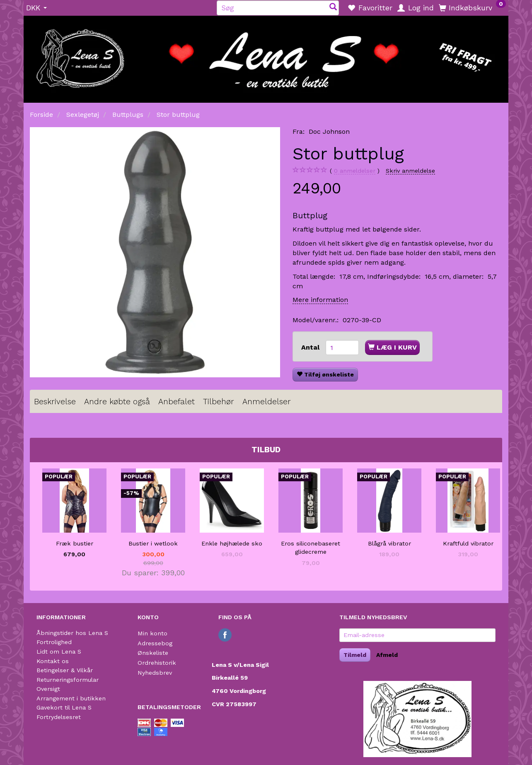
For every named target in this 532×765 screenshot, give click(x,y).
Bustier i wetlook (153, 543)
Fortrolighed (54, 642)
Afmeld (387, 655)
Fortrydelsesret (59, 717)
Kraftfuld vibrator (468, 543)
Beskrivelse (55, 402)
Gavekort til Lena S (64, 707)
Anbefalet (177, 402)
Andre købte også (117, 402)
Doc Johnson (329, 132)
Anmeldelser (267, 402)
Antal (311, 347)
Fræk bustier (75, 543)
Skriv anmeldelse (410, 171)
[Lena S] (266, 56)
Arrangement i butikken (71, 698)
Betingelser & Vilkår (65, 670)
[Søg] (333, 8)
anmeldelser (355, 171)
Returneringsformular (68, 680)
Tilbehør (219, 402)
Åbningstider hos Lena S (72, 633)
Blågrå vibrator (389, 543)
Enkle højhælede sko (232, 543)
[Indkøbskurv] (472, 7)
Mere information (320, 300)
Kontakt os (53, 661)
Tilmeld (355, 655)
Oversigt (48, 689)
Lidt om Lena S (59, 652)
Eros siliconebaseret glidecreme (311, 548)
